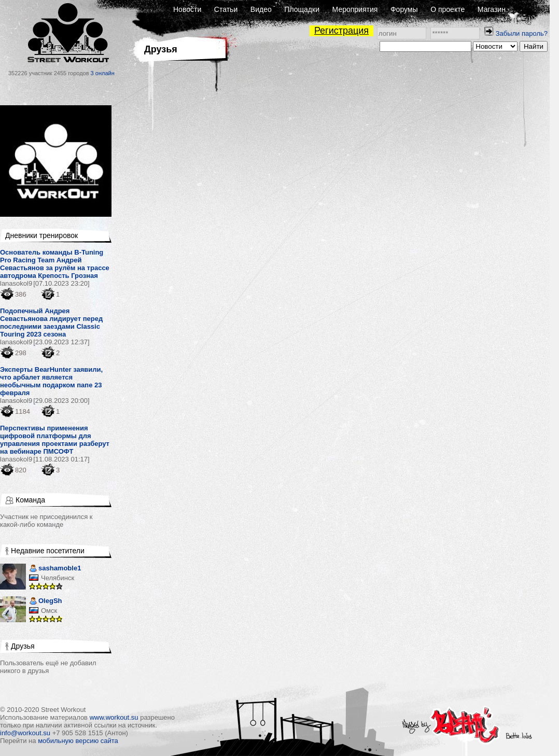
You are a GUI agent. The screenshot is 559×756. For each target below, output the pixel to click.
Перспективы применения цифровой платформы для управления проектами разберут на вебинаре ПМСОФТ (55, 440)
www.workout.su (114, 717)
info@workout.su (25, 733)
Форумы (404, 9)
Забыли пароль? (522, 33)
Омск (49, 611)
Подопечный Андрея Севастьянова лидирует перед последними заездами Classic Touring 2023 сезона (51, 323)
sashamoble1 (55, 569)
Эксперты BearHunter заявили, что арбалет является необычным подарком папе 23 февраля (51, 381)
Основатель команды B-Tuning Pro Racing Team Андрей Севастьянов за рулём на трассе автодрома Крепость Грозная (55, 264)
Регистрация (341, 31)
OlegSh (46, 602)
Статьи (226, 9)
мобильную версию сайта (78, 741)
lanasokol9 (16, 283)
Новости (187, 9)
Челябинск (58, 578)
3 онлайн (103, 73)
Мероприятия (355, 9)
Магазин (492, 9)
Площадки (302, 9)
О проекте (448, 9)
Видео (261, 9)
